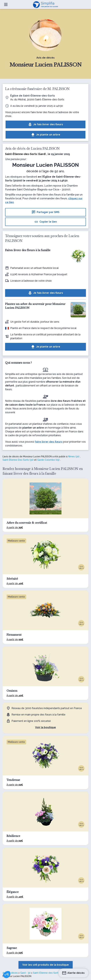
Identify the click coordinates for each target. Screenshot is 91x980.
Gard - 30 (25, 973)
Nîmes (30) (74, 456)
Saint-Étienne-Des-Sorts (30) (18, 460)
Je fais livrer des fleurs (46, 124)
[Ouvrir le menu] (6, 4)
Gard (42, 154)
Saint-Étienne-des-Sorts (46, 973)
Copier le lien (46, 222)
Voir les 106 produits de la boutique (46, 965)
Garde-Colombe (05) (48, 460)
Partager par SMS (45, 212)
